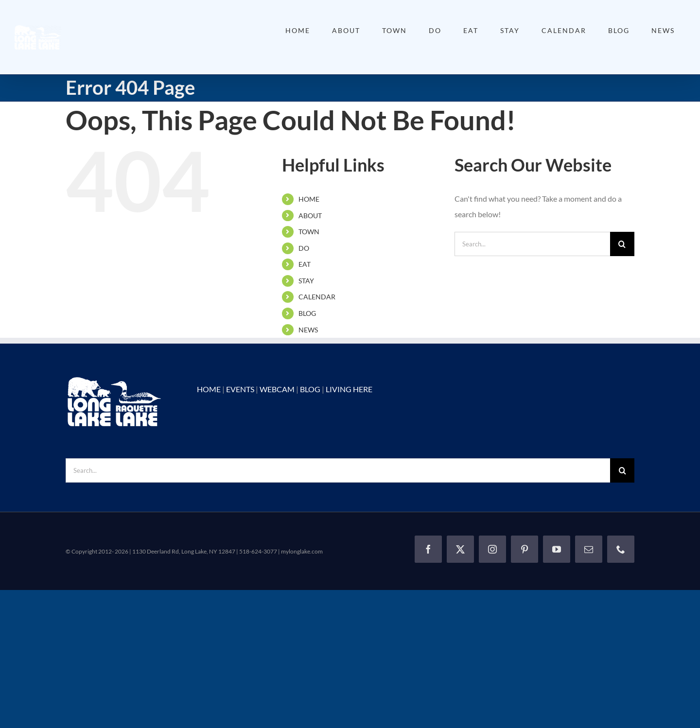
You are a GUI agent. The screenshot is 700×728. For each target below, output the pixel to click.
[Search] (622, 244)
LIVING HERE (349, 389)
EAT (305, 264)
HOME (309, 199)
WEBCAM (277, 389)
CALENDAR (317, 297)
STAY (306, 281)
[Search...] (532, 244)
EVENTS (240, 389)
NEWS (308, 330)
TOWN (309, 232)
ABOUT (310, 216)
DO (304, 248)
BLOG (307, 313)
